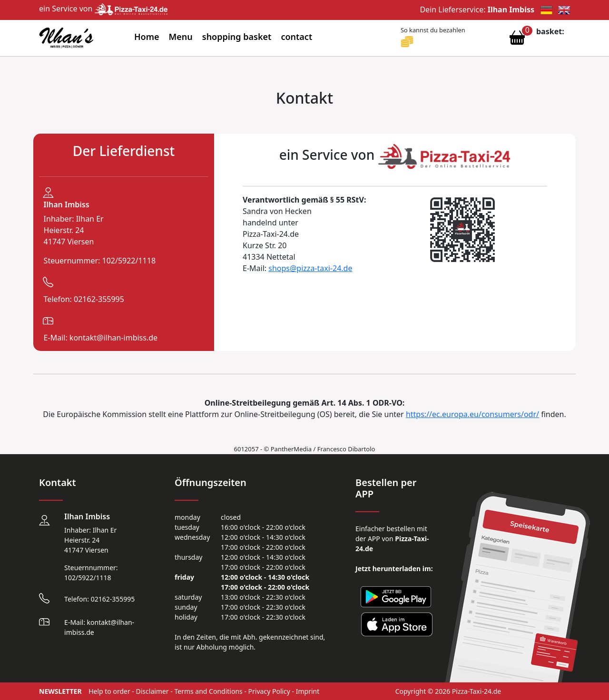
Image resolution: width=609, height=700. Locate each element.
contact (296, 37)
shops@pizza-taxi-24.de (310, 268)
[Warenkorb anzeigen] (517, 40)
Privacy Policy (269, 691)
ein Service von (103, 9)
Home (147, 37)
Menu (181, 37)
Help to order (109, 691)
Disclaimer (152, 691)
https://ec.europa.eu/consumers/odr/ (472, 414)
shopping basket (237, 37)
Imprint (308, 691)
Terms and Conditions (208, 691)
